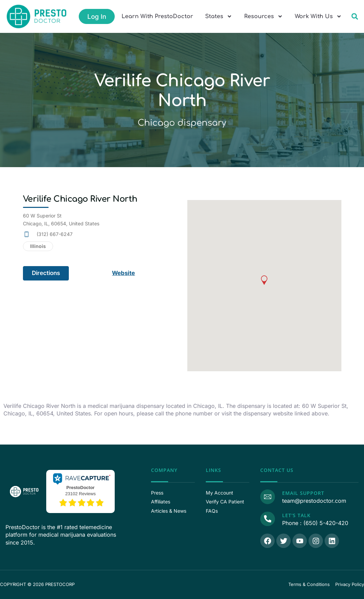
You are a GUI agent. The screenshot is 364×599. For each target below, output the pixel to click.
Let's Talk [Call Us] (296, 515)
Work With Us (318, 16)
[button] (355, 17)
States (219, 16)
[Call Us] (267, 519)
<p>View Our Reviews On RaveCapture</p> (80, 490)
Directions (46, 273)
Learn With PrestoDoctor (157, 16)
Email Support (303, 493)
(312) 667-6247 (55, 234)
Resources (263, 16)
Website (124, 273)
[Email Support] (267, 497)
